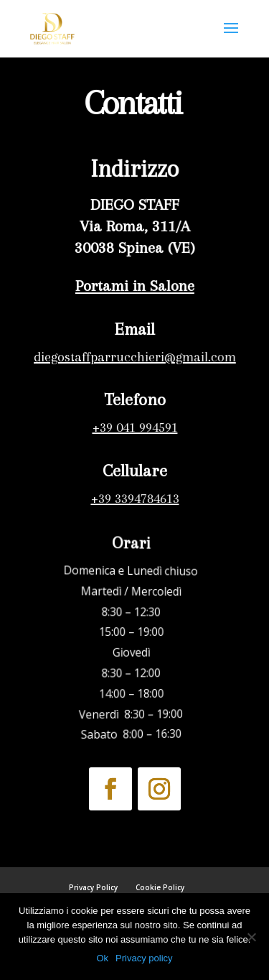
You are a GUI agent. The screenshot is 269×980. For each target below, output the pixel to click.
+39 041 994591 (134, 427)
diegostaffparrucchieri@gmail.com (134, 357)
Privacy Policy (93, 887)
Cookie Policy (160, 887)
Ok (102, 958)
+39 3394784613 (134, 499)
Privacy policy (144, 958)
